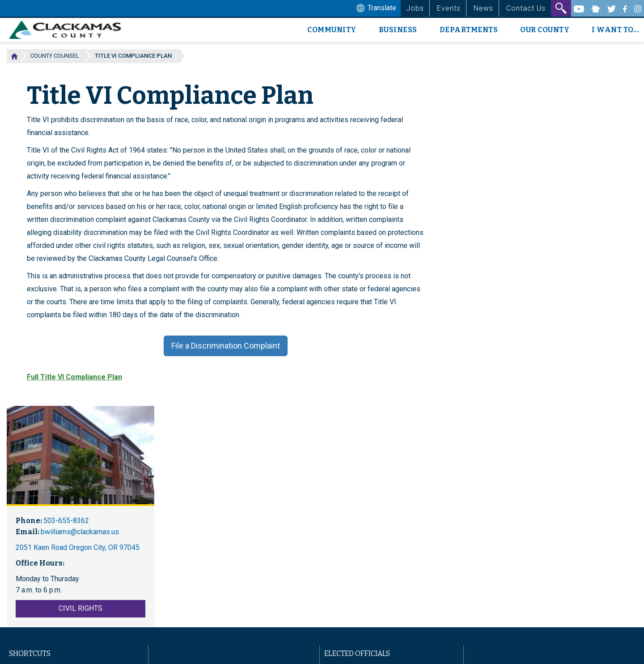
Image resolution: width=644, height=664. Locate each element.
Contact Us (526, 8)
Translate (375, 9)
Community (332, 30)
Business (398, 30)
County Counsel (55, 56)
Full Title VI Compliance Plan (74, 377)
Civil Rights (80, 608)
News (483, 8)
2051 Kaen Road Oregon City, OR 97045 (78, 547)
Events (449, 8)
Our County (545, 30)
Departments (469, 30)
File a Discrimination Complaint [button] (226, 346)
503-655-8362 (66, 521)
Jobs (415, 8)
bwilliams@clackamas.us (80, 532)
